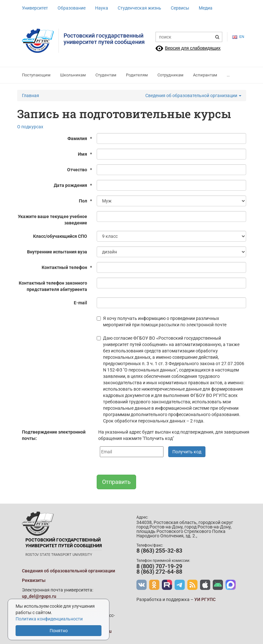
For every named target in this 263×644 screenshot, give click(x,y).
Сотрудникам (170, 75)
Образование (72, 8)
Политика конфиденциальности (49, 619)
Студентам (106, 75)
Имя (85, 154)
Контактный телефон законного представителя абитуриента (53, 286)
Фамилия (80, 138)
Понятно (59, 631)
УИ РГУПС (205, 599)
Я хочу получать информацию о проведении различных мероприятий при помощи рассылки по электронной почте (162, 322)
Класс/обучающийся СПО (60, 236)
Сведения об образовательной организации (193, 96)
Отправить (116, 482)
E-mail (80, 303)
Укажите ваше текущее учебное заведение (52, 220)
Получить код (187, 452)
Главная (31, 96)
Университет (35, 8)
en (237, 37)
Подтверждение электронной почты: (54, 435)
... (228, 75)
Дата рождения (73, 185)
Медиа (206, 8)
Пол (85, 201)
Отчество (80, 170)
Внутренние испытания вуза (57, 252)
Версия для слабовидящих (193, 48)
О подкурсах (30, 127)
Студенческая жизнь (139, 8)
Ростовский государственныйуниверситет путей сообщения (104, 39)
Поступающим (36, 75)
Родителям (137, 75)
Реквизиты (34, 580)
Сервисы (180, 8)
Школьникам (73, 75)
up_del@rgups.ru (39, 596)
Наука (102, 8)
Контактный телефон (67, 267)
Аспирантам (205, 75)
